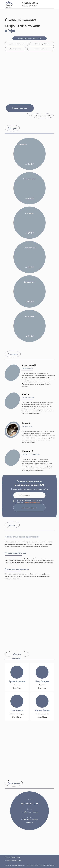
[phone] (29, 495)
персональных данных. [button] (32, 502)
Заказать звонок (29, 508)
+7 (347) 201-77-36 (29, 3)
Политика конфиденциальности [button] (14, 860)
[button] (20, 108)
